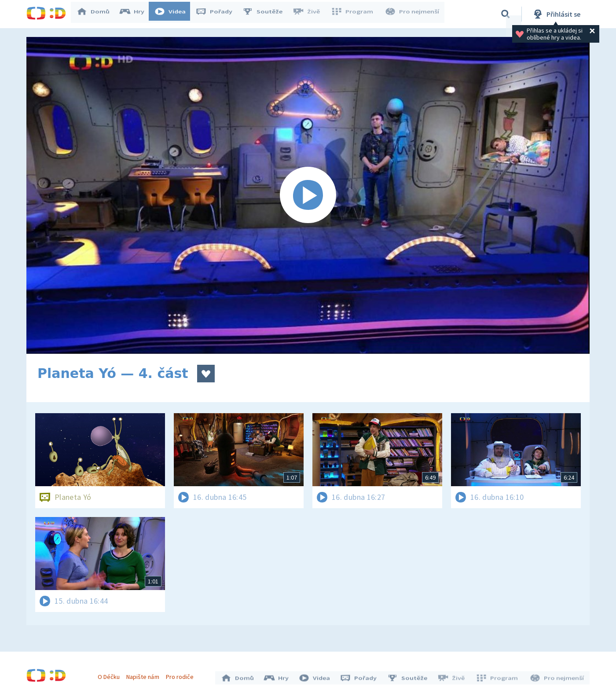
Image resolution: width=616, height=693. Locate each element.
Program (355, 14)
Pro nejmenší (413, 14)
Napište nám (145, 675)
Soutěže (267, 14)
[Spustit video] (308, 195)
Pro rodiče (182, 675)
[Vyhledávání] (506, 14)
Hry (136, 14)
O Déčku (111, 675)
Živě (310, 14)
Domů (97, 14)
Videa (174, 14)
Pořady (218, 14)
